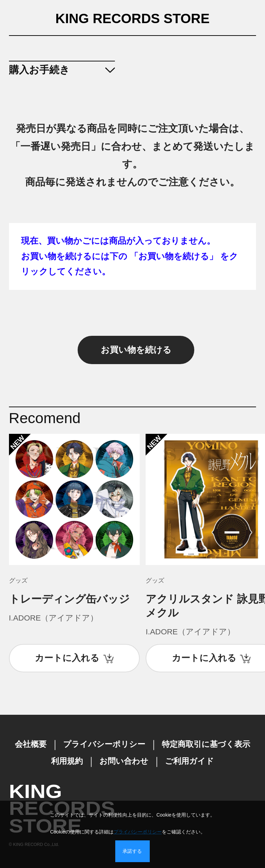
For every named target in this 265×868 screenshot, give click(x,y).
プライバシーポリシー (104, 744)
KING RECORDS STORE (133, 19)
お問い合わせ (124, 761)
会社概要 (31, 744)
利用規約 (67, 761)
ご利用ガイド (189, 761)
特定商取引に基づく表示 (206, 744)
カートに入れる (67, 658)
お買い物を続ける (136, 350)
